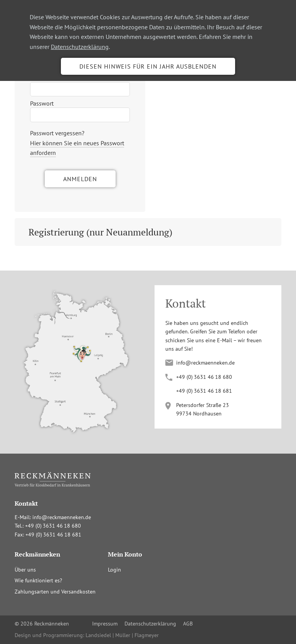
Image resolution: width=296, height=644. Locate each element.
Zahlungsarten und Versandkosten (55, 592)
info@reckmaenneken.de (205, 363)
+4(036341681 (204, 391)
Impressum (105, 624)
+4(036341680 (204, 377)
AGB (188, 624)
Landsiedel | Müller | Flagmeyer (122, 635)
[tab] (148, 232)
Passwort (42, 103)
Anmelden (80, 179)
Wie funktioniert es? (38, 580)
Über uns (25, 570)
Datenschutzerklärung (80, 47)
